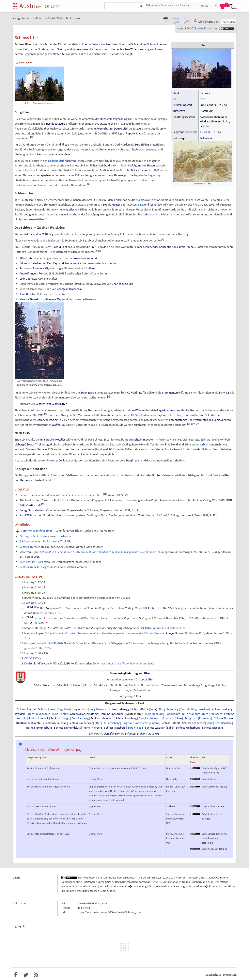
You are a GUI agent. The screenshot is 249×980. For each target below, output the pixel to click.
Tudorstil (117, 209)
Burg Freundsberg (39, 714)
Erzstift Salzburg (55, 124)
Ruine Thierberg (92, 728)
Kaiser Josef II (144, 170)
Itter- (227, 475)
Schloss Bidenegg (119, 709)
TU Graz (228, 6)
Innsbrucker (47, 439)
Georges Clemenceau (70, 289)
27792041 (40, 623)
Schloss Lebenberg (102, 718)
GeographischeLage (185, 132)
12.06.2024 (169, 878)
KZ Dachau (193, 410)
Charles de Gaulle (122, 284)
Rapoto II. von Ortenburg (141, 133)
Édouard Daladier (30, 263)
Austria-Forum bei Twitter (26, 975)
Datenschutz (213, 975)
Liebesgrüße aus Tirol (28, 444)
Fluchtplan (204, 392)
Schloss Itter (27, 547)
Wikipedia (129, 878)
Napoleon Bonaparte (36, 175)
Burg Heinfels (60, 714)
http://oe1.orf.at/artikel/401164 (43, 643)
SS (92, 247)
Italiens (90, 268)
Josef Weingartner (31, 515)
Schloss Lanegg (60, 718)
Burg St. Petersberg (108, 723)
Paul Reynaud (55, 263)
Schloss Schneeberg (194, 723)
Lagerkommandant (169, 410)
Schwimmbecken (144, 439)
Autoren (181, 878)
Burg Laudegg (80, 718)
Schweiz (224, 392)
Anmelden (229, 22)
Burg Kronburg (191, 714)
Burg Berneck (98, 709)
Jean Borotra (28, 294)
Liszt (141, 204)
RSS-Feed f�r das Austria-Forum (36, 975)
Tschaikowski (158, 204)
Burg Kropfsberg (212, 714)
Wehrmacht (84, 49)
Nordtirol (112, 44)
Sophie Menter (111, 204)
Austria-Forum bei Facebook (16, 975)
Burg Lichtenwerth (150, 718)
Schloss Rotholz (170, 723)
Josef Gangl (51, 420)
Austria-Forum (39, 6)
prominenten (170, 392)
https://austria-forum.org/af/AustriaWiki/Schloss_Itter (109, 912)
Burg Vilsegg (135, 728)
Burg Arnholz (80, 709)
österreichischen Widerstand (127, 49)
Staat (176, 93)
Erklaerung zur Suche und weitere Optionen (168, 5)
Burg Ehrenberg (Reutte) (174, 709)
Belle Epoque (94, 214)
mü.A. (209, 138)
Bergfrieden (133, 460)
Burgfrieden (142, 144)
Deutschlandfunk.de (37, 663)
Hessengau (27, 480)
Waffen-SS (59, 54)
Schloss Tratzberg (115, 728)
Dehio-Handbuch (45, 495)
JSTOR (29, 623)
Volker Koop (45, 608)
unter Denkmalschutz (64, 460)
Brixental (97, 44)
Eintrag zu (34, 536)
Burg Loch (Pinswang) (199, 718)
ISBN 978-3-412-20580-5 (162, 608)
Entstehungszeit (182, 105)
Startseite (16, 6)
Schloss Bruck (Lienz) (144, 709)
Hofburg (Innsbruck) (112, 714)
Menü (204, 6)
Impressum (230, 975)
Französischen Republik (83, 258)
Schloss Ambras (27, 709)
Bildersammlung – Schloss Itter (39, 541)
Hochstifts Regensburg (114, 119)
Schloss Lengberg (126, 718)
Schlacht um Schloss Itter (147, 44)
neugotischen (71, 209)
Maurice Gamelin (30, 299)
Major (40, 420)
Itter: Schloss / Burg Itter (34, 562)
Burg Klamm (172, 714)
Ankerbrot (202, 444)
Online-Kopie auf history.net (165, 628)
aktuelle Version (207, 28)
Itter (202, 99)
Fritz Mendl (172, 444)
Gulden (144, 180)
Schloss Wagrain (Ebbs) (159, 728)
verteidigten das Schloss (208, 420)
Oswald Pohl (59, 247)
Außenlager (147, 247)
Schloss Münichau (55, 723)
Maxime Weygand (57, 299)
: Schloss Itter (36, 530)
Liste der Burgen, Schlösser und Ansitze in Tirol (132, 734)
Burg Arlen (63, 709)
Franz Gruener (146, 214)
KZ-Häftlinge (134, 392)
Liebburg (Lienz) (173, 718)
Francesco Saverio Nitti (34, 268)
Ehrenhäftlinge (178, 420)
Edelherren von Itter (78, 475)
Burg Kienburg (154, 714)
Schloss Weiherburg (188, 728)
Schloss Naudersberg (81, 723)
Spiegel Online (174, 633)
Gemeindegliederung (124, 673)
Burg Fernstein (200, 709)
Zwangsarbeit (89, 392)
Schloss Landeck (39, 718)
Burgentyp (179, 111)
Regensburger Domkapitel (112, 128)
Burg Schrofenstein (220, 723)
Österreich (206, 93)
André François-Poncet (33, 273)
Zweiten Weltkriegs (43, 234)
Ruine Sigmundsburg (39, 728)
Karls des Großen (151, 475)
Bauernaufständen (59, 161)
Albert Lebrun (28, 258)
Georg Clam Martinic (32, 510)
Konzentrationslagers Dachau (177, 247)
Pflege (65, 144)
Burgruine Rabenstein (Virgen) (140, 723)
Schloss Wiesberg (212, 728)
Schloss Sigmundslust (67, 728)
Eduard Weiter (135, 410)
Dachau (93, 410)
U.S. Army (61, 49)
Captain (162, 415)
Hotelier (60, 439)
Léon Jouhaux (28, 279)
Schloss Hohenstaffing (84, 714)
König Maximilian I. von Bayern (104, 175)
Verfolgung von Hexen (141, 165)
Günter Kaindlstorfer (79, 663)
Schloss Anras (47, 709)
